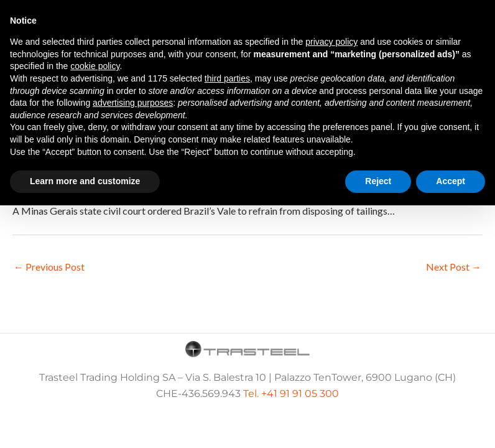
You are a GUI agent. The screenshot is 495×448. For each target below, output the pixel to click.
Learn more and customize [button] (85, 181)
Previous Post (49, 267)
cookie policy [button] (95, 66)
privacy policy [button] (331, 42)
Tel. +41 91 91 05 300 (291, 394)
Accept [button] (451, 181)
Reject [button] (378, 181)
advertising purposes (133, 103)
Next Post (454, 267)
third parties (227, 78)
